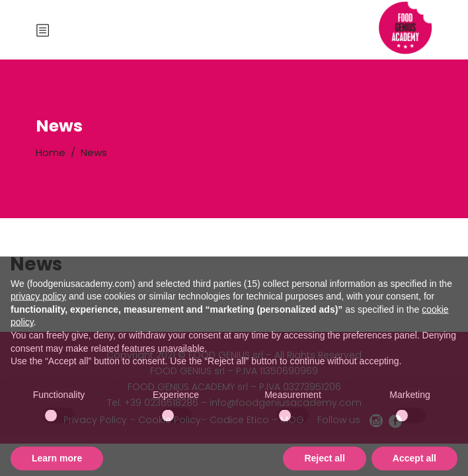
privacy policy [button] (38, 316)
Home (51, 152)
